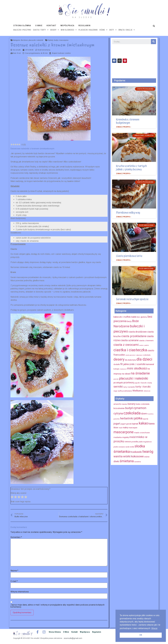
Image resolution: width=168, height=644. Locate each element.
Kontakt (51, 26)
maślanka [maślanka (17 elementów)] (118, 437)
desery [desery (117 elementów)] (119, 359)
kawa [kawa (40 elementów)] (152, 424)
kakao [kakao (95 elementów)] (143, 423)
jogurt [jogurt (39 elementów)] (117, 424)
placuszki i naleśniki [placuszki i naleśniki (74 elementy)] (134, 378)
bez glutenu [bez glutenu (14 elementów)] (142, 317)
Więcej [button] (154, 628)
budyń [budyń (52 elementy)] (129, 408)
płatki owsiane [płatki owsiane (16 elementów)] (119, 447)
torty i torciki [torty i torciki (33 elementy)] (143, 387)
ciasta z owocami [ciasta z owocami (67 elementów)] (126, 345)
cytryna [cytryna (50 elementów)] (118, 413)
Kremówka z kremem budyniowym (128, 121)
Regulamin (84, 26)
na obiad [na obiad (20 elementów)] (126, 374)
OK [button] (141, 635)
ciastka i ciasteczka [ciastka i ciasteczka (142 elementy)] (130, 350)
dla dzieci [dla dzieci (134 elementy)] (144, 359)
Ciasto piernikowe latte (129, 256)
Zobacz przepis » (124, 127)
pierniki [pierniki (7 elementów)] (116, 379)
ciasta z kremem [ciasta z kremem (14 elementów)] (146, 341)
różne (103, 30)
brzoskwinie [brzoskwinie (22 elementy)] (119, 408)
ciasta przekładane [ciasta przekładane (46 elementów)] (134, 336)
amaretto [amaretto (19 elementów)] (118, 404)
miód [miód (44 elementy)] (132, 437)
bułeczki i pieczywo (22, 30)
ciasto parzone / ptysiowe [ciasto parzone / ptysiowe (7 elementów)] (134, 355)
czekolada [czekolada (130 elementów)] (132, 413)
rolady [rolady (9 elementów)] (149, 383)
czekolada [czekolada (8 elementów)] (147, 355)
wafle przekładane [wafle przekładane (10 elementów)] (125, 391)
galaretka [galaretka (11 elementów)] (117, 419)
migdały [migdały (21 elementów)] (126, 437)
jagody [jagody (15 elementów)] (146, 419)
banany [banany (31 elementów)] (132, 404)
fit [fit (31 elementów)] (122, 364)
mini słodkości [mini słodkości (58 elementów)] (137, 368)
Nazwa (14, 571)
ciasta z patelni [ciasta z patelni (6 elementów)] (144, 345)
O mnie (39, 26)
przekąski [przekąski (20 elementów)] (118, 383)
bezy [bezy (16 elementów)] (129, 321)
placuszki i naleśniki (88, 30)
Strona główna (22, 26)
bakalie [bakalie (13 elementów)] (125, 404)
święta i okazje (127, 30)
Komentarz (16, 537)
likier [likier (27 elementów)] (116, 427)
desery (55, 30)
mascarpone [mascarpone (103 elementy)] (124, 432)
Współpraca (67, 26)
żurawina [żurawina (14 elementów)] (138, 462)
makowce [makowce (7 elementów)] (123, 369)
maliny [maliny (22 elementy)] (125, 428)
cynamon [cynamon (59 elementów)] (140, 408)
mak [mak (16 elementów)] (120, 428)
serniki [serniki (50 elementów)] (118, 387)
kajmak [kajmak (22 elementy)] (135, 424)
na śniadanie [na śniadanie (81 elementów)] (140, 373)
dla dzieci (24, 40)
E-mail (14, 581)
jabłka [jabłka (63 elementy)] (138, 418)
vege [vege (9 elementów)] (115, 391)
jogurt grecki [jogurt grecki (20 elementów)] (126, 424)
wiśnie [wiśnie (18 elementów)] (147, 457)
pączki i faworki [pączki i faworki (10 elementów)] (141, 383)
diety (113, 30)
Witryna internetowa (20, 592)
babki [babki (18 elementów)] (134, 317)
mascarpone (64, 40)
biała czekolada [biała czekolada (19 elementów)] (143, 404)
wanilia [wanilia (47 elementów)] (118, 456)
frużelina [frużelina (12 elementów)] (150, 414)
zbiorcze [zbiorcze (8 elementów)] (147, 391)
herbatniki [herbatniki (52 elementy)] (127, 418)
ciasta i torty (41, 30)
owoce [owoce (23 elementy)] (128, 442)
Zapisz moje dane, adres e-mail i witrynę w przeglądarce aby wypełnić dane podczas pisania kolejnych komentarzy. (57, 606)
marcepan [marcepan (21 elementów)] (133, 428)
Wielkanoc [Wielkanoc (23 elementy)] (138, 391)
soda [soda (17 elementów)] (132, 447)
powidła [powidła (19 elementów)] (135, 442)
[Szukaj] (153, 42)
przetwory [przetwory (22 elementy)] (129, 383)
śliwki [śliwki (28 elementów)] (116, 461)
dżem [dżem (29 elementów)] (144, 414)
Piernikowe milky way (128, 213)
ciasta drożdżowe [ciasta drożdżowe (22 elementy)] (138, 332)
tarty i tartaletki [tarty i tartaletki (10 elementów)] (129, 387)
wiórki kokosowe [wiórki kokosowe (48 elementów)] (133, 456)
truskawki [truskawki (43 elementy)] (136, 452)
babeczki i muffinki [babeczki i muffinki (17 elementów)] (122, 317)
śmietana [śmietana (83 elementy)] (127, 461)
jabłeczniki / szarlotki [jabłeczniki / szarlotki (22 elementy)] (134, 364)
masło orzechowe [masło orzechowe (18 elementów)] (142, 433)
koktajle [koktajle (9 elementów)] (116, 369)
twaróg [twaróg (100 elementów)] (148, 452)
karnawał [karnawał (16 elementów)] (150, 364)
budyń (56, 40)
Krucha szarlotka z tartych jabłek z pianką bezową (131, 168)
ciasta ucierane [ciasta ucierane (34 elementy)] (129, 340)
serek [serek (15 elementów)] (127, 447)
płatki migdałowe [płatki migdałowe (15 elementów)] (145, 442)
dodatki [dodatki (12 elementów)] (117, 364)
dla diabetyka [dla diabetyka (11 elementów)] (130, 360)
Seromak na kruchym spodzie (132, 299)
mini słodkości (69, 30)
